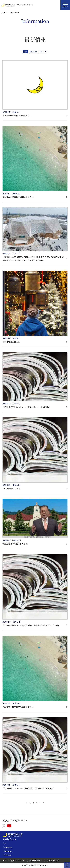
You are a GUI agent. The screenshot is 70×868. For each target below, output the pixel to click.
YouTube (8, 855)
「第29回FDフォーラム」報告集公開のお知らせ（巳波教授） (29, 788)
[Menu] (65, 5)
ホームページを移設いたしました (17, 115)
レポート (43, 52)
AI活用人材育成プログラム (25, 5)
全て (26, 52)
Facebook (8, 847)
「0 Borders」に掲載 (11, 488)
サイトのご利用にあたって (13, 861)
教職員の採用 (52, 861)
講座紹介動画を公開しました (15, 544)
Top (3, 12)
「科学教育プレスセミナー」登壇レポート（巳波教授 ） (27, 407)
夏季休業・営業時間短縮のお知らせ (18, 197)
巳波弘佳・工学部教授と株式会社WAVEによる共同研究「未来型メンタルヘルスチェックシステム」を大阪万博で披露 (33, 259)
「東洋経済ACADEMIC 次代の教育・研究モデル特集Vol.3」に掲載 (31, 625)
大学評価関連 (35, 861)
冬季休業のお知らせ (11, 342)
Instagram (8, 851)
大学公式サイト (10, 839)
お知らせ (33, 52)
